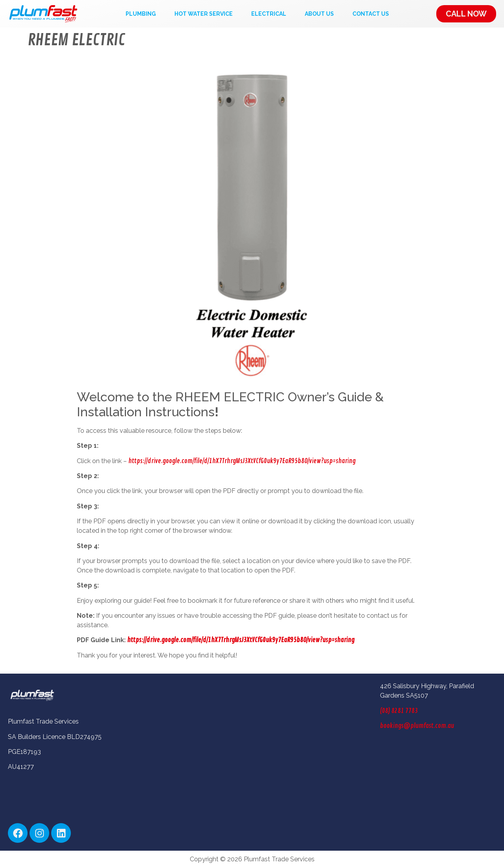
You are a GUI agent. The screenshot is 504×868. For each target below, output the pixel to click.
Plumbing (141, 14)
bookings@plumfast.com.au (417, 726)
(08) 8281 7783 (399, 711)
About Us (319, 14)
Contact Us (371, 14)
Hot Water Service (204, 14)
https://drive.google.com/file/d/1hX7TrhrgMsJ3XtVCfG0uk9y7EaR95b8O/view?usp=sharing (242, 461)
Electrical (269, 14)
